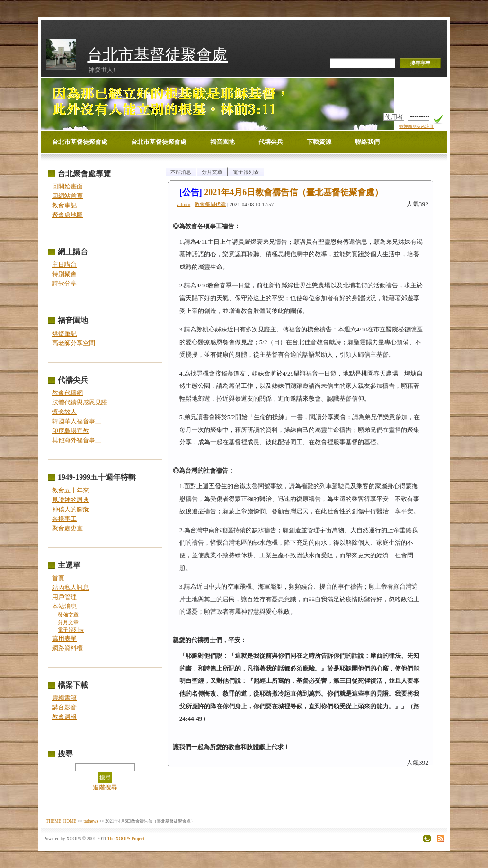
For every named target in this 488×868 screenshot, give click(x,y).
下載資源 (319, 142)
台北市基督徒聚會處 (157, 55)
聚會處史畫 (67, 528)
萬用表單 (64, 639)
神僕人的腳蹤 (71, 509)
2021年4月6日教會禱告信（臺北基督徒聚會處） (293, 192)
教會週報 (64, 717)
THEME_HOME (61, 821)
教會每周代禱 (210, 204)
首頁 (58, 578)
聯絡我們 (367, 142)
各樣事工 (64, 519)
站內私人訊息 (71, 587)
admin (184, 204)
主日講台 (64, 264)
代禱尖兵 (271, 142)
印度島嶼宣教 (71, 431)
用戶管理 (64, 597)
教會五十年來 (71, 490)
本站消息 (64, 606)
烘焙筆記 (64, 334)
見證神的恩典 (71, 500)
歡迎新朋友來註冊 (417, 126)
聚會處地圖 (67, 215)
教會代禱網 (67, 393)
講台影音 (64, 707)
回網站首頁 (67, 196)
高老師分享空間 (74, 343)
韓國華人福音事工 (77, 421)
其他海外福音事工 (77, 440)
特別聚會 (64, 274)
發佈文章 (68, 615)
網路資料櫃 (67, 648)
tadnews (91, 821)
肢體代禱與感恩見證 (80, 402)
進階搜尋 (105, 787)
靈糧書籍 (64, 698)
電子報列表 (71, 630)
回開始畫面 (67, 186)
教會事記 (64, 205)
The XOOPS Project (126, 838)
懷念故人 (64, 412)
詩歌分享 (64, 283)
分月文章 (68, 622)
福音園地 (222, 142)
